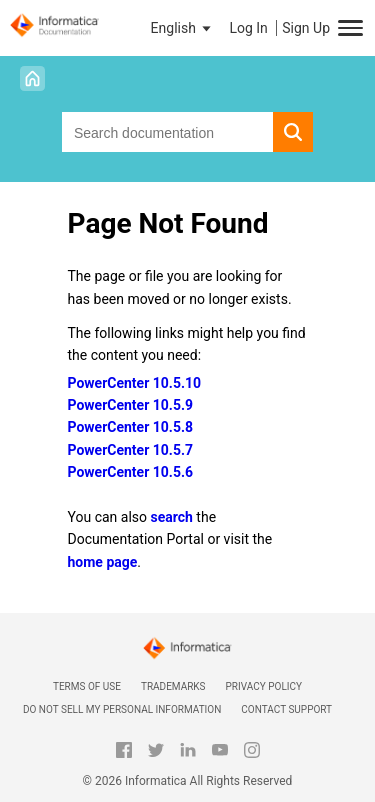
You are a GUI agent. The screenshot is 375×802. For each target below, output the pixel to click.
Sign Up (306, 28)
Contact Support (286, 709)
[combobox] (167, 132)
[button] (183, 28)
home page (103, 562)
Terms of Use (87, 686)
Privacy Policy (264, 686)
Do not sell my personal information (122, 709)
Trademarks (173, 686)
